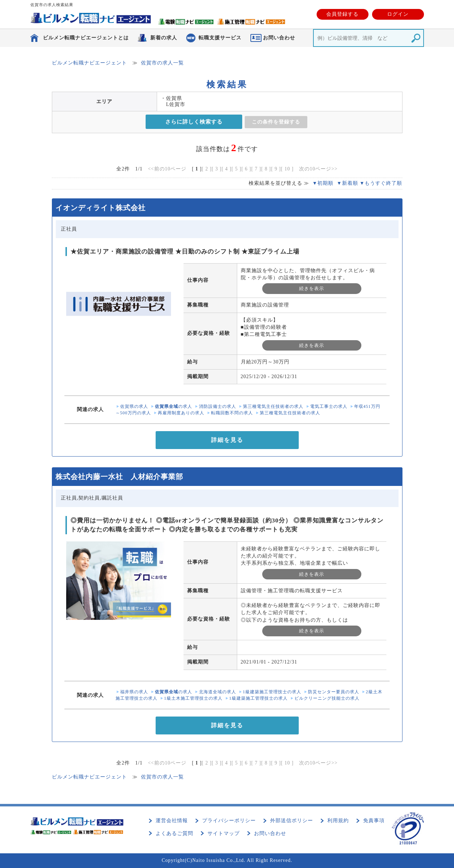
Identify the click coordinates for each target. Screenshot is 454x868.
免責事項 (374, 821)
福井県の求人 (134, 692)
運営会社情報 (172, 821)
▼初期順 (323, 183)
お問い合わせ (270, 833)
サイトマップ (224, 833)
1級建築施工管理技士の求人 (272, 692)
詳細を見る (227, 440)
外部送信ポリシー (292, 821)
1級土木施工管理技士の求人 (193, 698)
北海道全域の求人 (218, 692)
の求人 (174, 406)
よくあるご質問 (174, 833)
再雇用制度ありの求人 (181, 413)
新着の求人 (164, 38)
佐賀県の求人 (134, 406)
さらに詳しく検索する (194, 122)
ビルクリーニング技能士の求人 (327, 698)
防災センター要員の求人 (334, 692)
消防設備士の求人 (218, 406)
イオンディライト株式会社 (101, 208)
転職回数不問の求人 (232, 413)
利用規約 (338, 821)
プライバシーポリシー (229, 821)
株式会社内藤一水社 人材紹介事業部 (119, 477)
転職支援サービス (220, 38)
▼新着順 (347, 183)
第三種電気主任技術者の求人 (273, 406)
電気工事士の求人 (329, 406)
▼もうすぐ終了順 (381, 183)
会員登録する (342, 14)
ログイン (398, 14)
